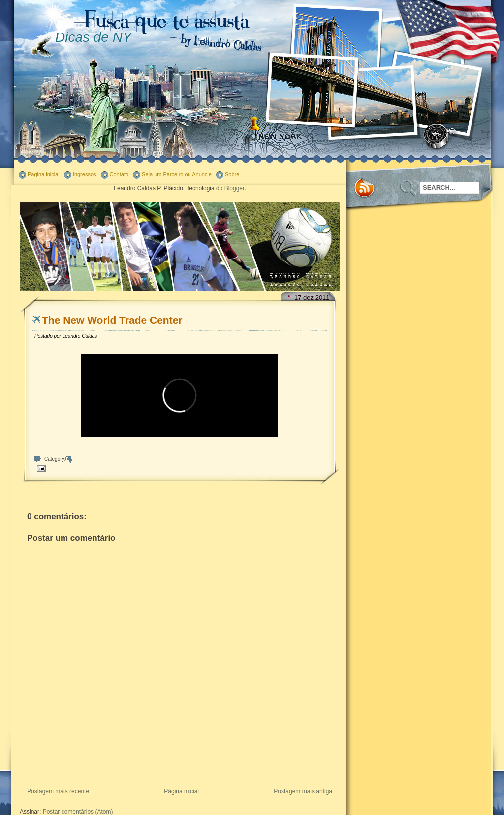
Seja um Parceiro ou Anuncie (177, 174)
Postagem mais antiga (303, 791)
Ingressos (85, 174)
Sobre (232, 174)
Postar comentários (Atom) (78, 812)
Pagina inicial (44, 174)
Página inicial (181, 791)
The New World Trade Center (112, 320)
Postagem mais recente (58, 791)
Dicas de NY (94, 37)
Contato (119, 174)
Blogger (235, 188)
